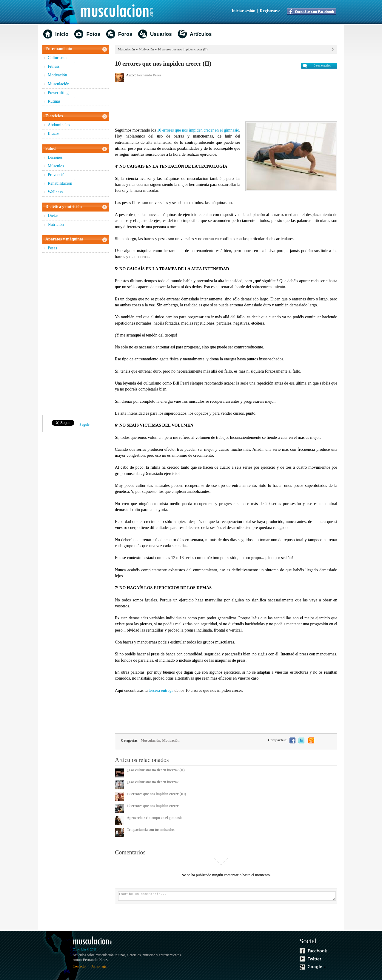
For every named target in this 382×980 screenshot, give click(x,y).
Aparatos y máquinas (64, 239)
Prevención (57, 175)
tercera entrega (161, 690)
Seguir (84, 424)
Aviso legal (99, 966)
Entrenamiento (59, 49)
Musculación (58, 84)
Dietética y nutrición (64, 207)
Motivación (57, 75)
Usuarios (161, 34)
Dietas (53, 216)
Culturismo (57, 58)
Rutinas (54, 101)
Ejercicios (54, 116)
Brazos (54, 134)
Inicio (62, 34)
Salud (50, 148)
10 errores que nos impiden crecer (153, 806)
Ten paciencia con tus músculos (151, 830)
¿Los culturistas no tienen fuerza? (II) (156, 770)
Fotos (93, 34)
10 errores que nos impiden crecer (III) (156, 794)
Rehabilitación (60, 183)
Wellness (55, 192)
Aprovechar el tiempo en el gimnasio (155, 818)
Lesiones (55, 157)
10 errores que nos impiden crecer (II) (183, 49)
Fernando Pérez (149, 75)
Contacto (79, 966)
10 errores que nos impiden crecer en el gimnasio (198, 130)
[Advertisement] (226, 102)
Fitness (54, 66)
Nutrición (56, 224)
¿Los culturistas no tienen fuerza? (153, 782)
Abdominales (59, 125)
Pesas (52, 248)
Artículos (201, 34)
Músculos (56, 166)
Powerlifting (58, 93)
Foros (125, 34)
